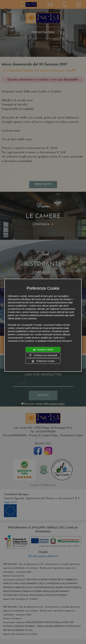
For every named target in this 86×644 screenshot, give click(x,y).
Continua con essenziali (43, 355)
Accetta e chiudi (43, 350)
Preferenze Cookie (43, 361)
